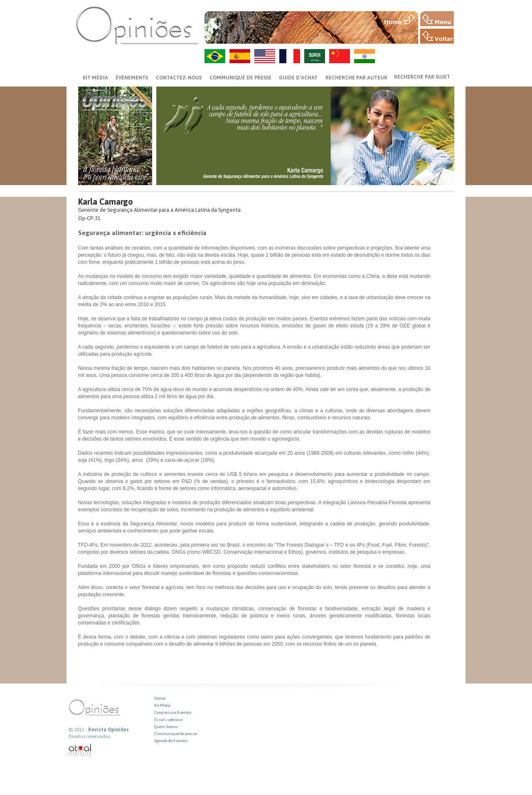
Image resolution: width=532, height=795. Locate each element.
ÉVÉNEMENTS (132, 78)
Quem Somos (166, 727)
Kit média (95, 78)
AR (315, 56)
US (265, 56)
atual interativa (80, 750)
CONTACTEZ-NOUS (179, 78)
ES (240, 56)
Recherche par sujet (422, 77)
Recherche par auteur (356, 78)
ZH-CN (340, 56)
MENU (437, 19)
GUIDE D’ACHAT (298, 78)
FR (290, 56)
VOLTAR (437, 36)
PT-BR (215, 56)
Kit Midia (162, 705)
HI (365, 56)
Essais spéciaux (169, 719)
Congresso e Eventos (173, 712)
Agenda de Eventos (171, 741)
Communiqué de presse (240, 78)
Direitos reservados (89, 736)
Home (160, 698)
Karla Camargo (106, 202)
